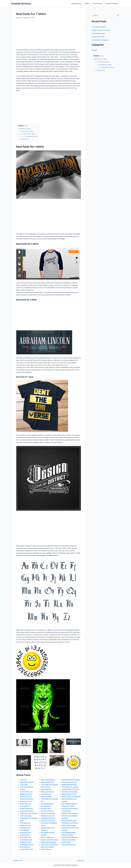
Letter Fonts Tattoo (26, 816)
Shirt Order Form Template (70, 825)
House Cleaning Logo (99, 34)
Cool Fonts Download (27, 811)
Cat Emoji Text (66, 844)
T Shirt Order (24, 784)
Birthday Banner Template (49, 842)
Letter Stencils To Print (69, 847)
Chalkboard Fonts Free (48, 816)
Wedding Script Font (26, 794)
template (95, 50)
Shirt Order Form (25, 806)
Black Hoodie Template (69, 828)
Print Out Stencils (46, 849)
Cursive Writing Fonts (27, 849)
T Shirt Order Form (26, 804)
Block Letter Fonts (26, 832)
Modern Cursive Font (47, 837)
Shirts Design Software (27, 782)
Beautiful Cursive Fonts (48, 820)
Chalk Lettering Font (26, 840)
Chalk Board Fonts (26, 842)
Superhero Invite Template (70, 792)
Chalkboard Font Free (48, 782)
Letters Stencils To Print (69, 794)
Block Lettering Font (26, 801)
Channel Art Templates (69, 842)
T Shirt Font (24, 780)
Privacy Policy (99, 4)
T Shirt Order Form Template (29, 813)
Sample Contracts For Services (102, 30)
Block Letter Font (25, 847)
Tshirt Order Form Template (70, 787)
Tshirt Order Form (46, 794)
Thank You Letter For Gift (70, 782)
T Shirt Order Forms (26, 796)
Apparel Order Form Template (71, 780)
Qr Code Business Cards (69, 823)
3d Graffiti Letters (46, 808)
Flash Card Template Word (70, 840)
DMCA (89, 4)
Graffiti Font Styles (47, 796)
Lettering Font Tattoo (47, 811)
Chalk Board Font (25, 828)
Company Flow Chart (98, 37)
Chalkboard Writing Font (48, 818)
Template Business (21, 4)
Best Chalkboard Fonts (27, 844)
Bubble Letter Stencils (48, 792)
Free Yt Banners (25, 830)
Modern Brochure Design (70, 784)
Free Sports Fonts (26, 825)
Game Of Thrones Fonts (48, 813)
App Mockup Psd (46, 806)
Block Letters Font (26, 837)
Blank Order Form (46, 789)
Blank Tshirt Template (48, 847)
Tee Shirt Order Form (27, 792)
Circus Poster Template (99, 27)
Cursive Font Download (48, 780)
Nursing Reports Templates (101, 40)
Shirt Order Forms (26, 823)
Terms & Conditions (112, 4)
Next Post (81, 860)
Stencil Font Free (25, 835)
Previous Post (17, 860)
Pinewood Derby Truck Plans (71, 789)
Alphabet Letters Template (70, 816)
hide (26, 126)
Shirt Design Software (27, 799)
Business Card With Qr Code (50, 840)
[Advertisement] (31, 34)
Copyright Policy (79, 4)
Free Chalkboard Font (48, 804)
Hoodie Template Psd (27, 808)
